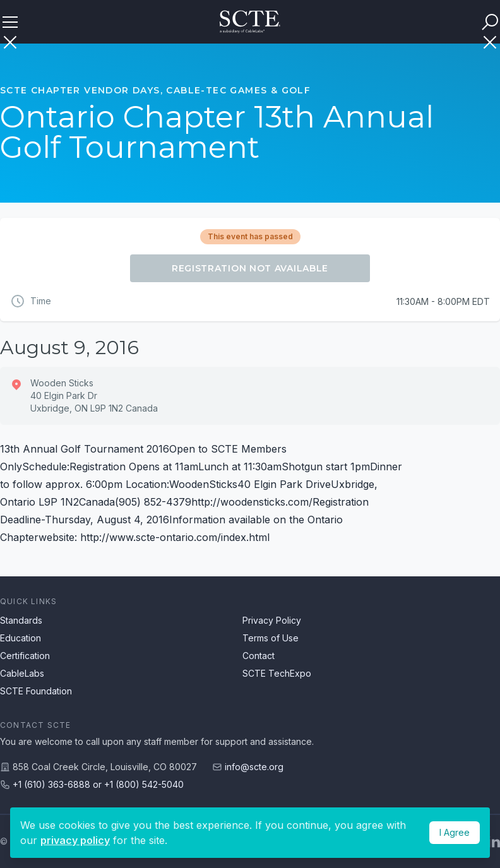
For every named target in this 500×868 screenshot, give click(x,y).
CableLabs (22, 673)
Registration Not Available (250, 268)
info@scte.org (254, 767)
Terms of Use (271, 638)
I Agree (455, 832)
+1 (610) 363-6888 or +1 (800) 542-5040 (98, 784)
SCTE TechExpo (277, 673)
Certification (25, 656)
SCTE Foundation (36, 691)
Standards (21, 620)
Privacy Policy (272, 620)
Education (21, 638)
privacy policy (75, 840)
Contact (259, 656)
